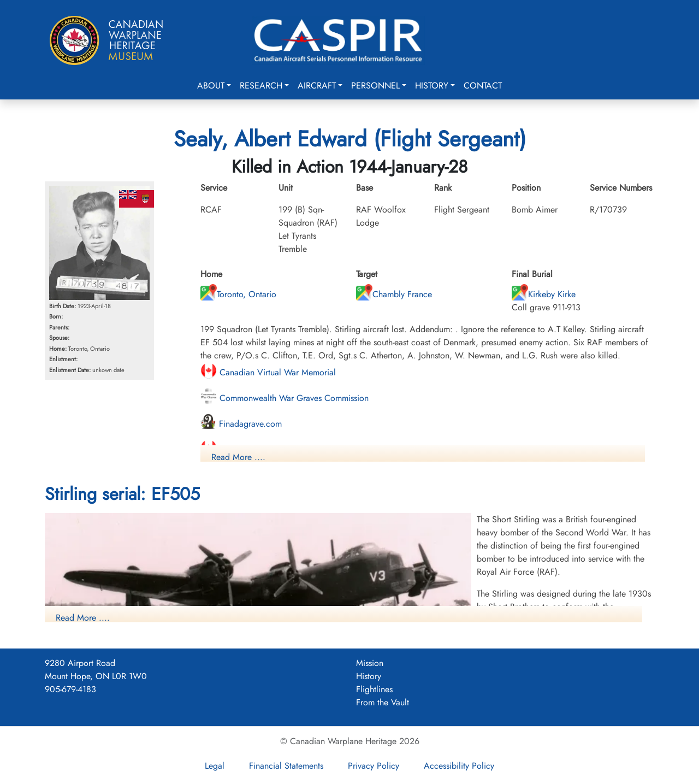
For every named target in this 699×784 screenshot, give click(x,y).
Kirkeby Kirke (544, 294)
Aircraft (317, 86)
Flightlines (374, 689)
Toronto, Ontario (238, 294)
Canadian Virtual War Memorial (268, 372)
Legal (215, 766)
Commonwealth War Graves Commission (285, 398)
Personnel (375, 86)
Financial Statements (286, 766)
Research (261, 86)
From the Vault (383, 702)
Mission (370, 663)
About (211, 86)
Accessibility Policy (459, 766)
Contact (483, 86)
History (432, 86)
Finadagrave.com (241, 424)
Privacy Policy (374, 766)
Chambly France (394, 294)
